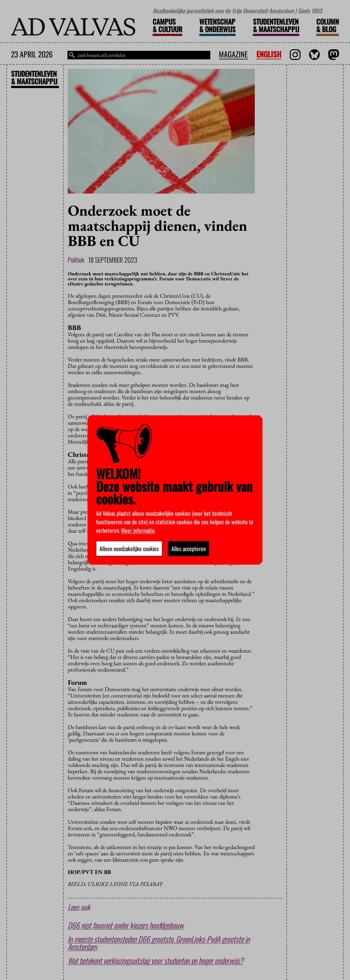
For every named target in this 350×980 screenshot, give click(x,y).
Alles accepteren (189, 549)
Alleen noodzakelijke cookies (129, 549)
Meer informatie (138, 530)
